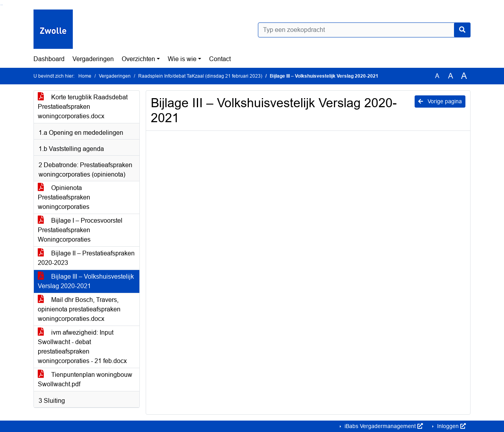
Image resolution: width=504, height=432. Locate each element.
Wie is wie (182, 59)
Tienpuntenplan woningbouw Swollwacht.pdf (85, 379)
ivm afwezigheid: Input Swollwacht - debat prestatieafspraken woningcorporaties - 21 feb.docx (82, 347)
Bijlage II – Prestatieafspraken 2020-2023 (86, 258)
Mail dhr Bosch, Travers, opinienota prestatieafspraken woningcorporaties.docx (79, 309)
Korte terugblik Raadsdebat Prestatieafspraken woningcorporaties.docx (83, 107)
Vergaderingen (93, 59)
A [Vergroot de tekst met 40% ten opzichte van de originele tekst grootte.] (464, 76)
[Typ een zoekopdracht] (364, 30)
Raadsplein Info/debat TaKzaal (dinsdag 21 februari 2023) (200, 76)
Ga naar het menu (2, 5)
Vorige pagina (440, 101)
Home (85, 76)
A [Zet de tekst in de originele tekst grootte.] (437, 76)
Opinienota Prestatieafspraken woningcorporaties (64, 197)
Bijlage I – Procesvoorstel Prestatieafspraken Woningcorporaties (80, 230)
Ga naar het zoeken (1, 5)
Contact (220, 59)
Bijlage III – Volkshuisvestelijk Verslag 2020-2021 (86, 281)
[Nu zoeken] (462, 30)
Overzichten (138, 59)
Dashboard (49, 59)
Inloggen (451, 426)
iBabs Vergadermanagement (383, 426)
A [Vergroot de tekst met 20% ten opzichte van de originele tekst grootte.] (451, 76)
